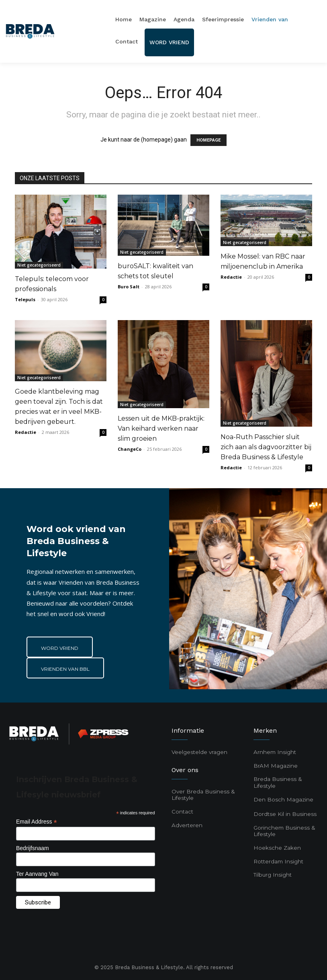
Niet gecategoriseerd (39, 265)
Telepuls (25, 299)
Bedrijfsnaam (33, 848)
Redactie (231, 277)
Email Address (37, 822)
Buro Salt (129, 287)
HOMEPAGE (208, 140)
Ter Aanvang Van (37, 874)
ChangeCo (130, 449)
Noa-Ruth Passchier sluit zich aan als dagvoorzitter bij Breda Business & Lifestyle (266, 447)
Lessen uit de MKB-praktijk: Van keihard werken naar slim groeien (161, 428)
